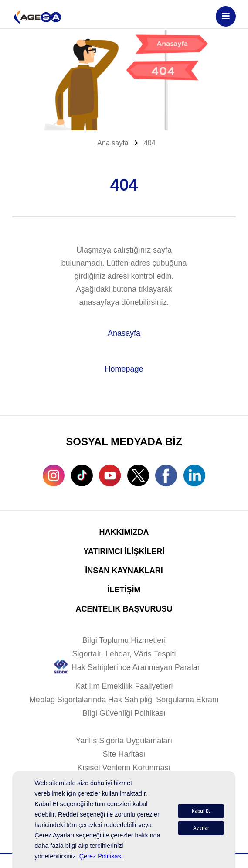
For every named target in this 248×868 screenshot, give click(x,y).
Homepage (124, 369)
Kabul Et (201, 811)
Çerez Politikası (101, 856)
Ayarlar (201, 828)
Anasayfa (124, 333)
